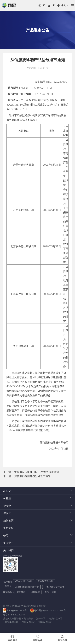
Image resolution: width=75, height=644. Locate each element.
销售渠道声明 (12, 622)
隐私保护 (29, 618)
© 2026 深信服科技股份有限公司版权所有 (24, 606)
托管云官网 (51, 592)
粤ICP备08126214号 (17, 610)
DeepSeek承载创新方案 (27, 587)
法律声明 (41, 618)
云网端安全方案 (46, 581)
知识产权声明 (55, 618)
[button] (63, 5)
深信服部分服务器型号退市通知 (32, 476)
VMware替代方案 (23, 581)
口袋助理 (35, 592)
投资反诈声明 (29, 622)
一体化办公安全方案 (54, 587)
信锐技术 (21, 592)
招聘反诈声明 (45, 622)
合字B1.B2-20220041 (14, 615)
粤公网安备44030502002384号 (50, 610)
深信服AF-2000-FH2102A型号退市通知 (37, 472)
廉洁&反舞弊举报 (12, 618)
